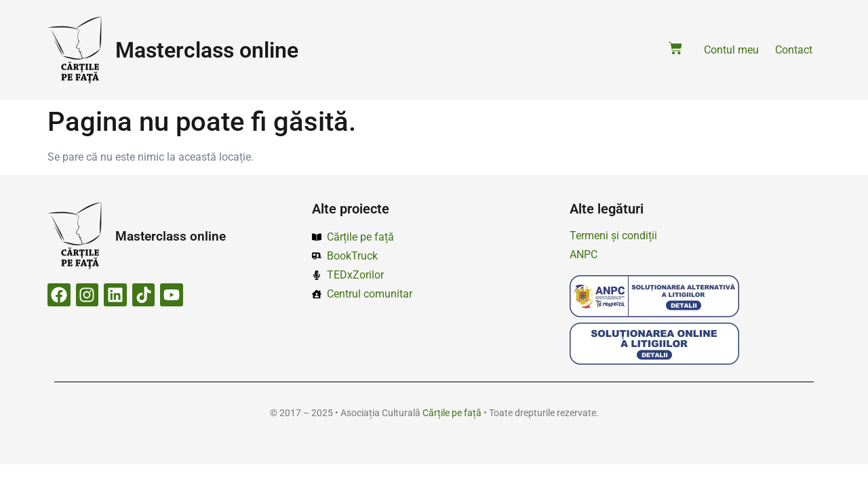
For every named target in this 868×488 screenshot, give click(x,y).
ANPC (584, 255)
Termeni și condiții (613, 236)
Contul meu (731, 50)
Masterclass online (207, 50)
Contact (794, 50)
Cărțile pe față (452, 413)
